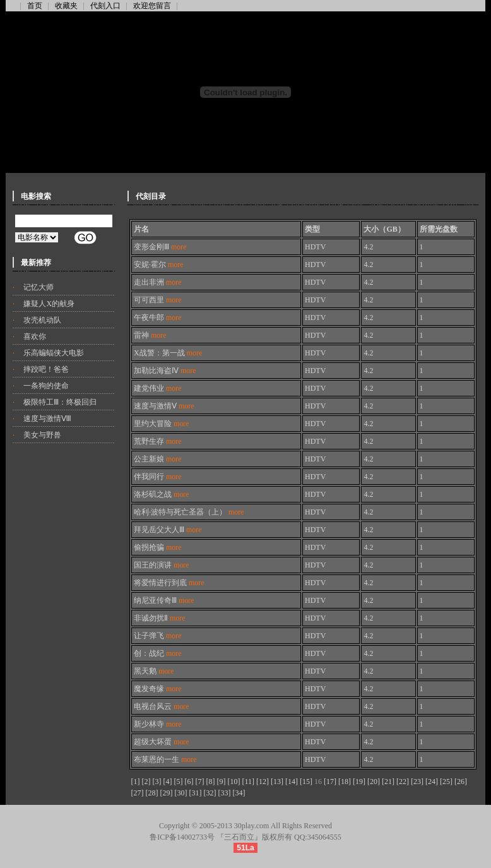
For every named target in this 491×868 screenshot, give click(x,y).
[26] (461, 782)
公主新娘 (158, 459)
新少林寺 (158, 724)
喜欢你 (35, 336)
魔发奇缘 (158, 689)
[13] (277, 782)
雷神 (150, 335)
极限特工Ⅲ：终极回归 (60, 402)
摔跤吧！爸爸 (46, 369)
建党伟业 (158, 388)
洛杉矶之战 (162, 494)
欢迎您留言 (152, 6)
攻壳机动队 (42, 320)
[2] (146, 782)
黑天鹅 (154, 671)
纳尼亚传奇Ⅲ (164, 600)
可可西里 (158, 300)
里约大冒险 (162, 424)
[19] (359, 782)
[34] (239, 793)
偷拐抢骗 (158, 547)
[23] (417, 782)
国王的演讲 (162, 565)
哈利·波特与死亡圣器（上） (189, 512)
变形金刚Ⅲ (160, 247)
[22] (403, 782)
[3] (157, 782)
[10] (234, 782)
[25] (446, 782)
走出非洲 (158, 282)
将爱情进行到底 (169, 583)
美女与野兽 (42, 435)
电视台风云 (162, 706)
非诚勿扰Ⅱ (160, 618)
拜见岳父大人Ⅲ (168, 530)
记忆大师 (38, 287)
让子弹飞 (158, 636)
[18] (345, 782)
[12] (263, 782)
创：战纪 (158, 653)
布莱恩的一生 (165, 759)
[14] (292, 782)
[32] (210, 793)
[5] (179, 782)
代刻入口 (105, 6)
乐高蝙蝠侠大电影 (54, 353)
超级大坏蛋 (162, 742)
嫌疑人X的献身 (49, 304)
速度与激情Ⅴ (164, 406)
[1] (136, 782)
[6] (189, 782)
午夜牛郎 (158, 318)
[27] (138, 793)
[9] (222, 782)
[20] (374, 782)
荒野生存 (158, 441)
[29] (167, 793)
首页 (35, 6)
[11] (249, 782)
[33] (225, 793)
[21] (388, 782)
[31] (196, 793)
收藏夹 (66, 6)
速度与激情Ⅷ (47, 419)
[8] (211, 782)
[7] (200, 782)
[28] (152, 793)
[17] (330, 782)
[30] (181, 793)
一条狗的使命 (46, 386)
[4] (168, 782)
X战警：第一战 (168, 353)
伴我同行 (158, 477)
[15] (306, 782)
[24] (432, 782)
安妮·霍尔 (159, 265)
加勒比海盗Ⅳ (165, 371)
